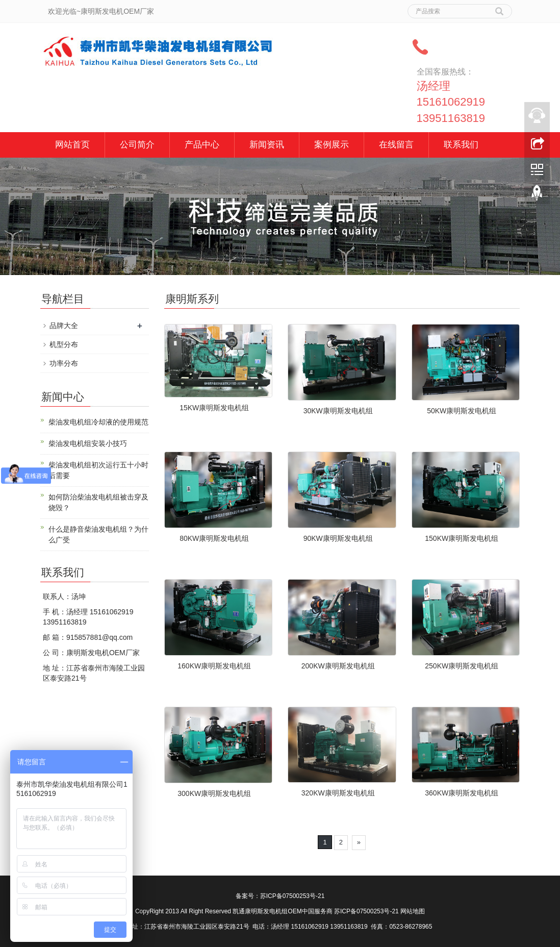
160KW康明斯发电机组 (214, 666)
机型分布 (64, 344)
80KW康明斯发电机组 (214, 538)
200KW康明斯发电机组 (338, 666)
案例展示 (332, 145)
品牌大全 (64, 326)
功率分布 (64, 363)
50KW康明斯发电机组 (462, 411)
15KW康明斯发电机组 (214, 408)
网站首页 (72, 145)
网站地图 (413, 911)
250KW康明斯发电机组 (462, 666)
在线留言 (396, 145)
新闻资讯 (267, 145)
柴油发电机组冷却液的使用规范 (98, 422)
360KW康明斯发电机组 (462, 793)
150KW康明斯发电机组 (462, 538)
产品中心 (202, 145)
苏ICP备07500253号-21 (292, 896)
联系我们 (461, 145)
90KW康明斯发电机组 (338, 538)
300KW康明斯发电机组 (214, 793)
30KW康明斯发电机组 (338, 411)
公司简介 (137, 145)
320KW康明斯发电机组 (338, 793)
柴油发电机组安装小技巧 (88, 443)
